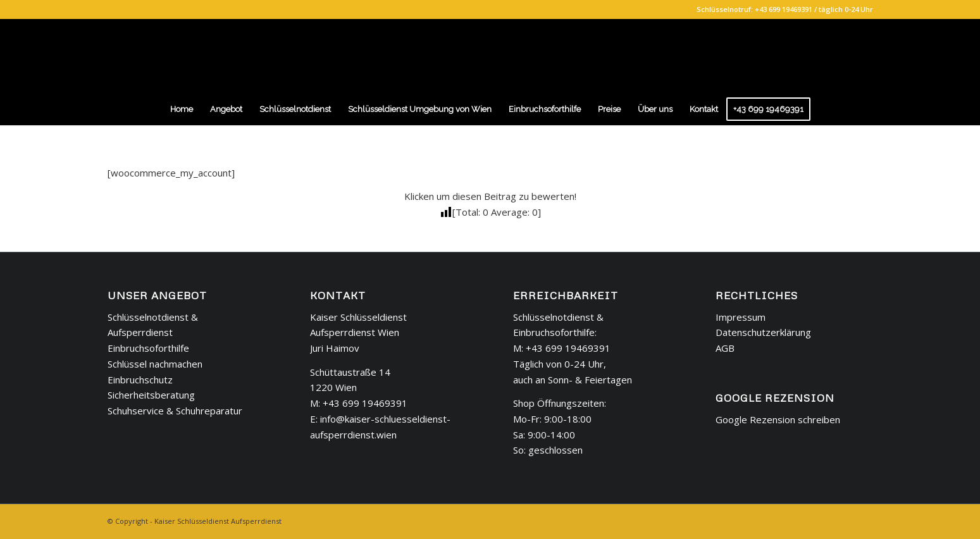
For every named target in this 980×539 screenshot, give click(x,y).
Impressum (741, 317)
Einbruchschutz (140, 380)
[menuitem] (182, 109)
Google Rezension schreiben (778, 419)
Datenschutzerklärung (763, 332)
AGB (725, 348)
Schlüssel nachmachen (155, 364)
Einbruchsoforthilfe (148, 348)
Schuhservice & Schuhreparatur (175, 411)
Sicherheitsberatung (151, 395)
